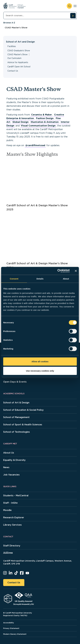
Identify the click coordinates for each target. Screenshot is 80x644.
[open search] (69, 6)
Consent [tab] (14, 279)
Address (8, 553)
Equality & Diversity (14, 460)
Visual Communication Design (38, 126)
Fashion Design (45, 118)
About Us (9, 453)
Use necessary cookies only (40, 371)
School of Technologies (17, 432)
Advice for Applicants (18, 62)
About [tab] (66, 279)
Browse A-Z (9, 23)
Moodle (7, 510)
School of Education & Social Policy (23, 410)
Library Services (12, 525)
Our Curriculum (14, 58)
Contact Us (13, 71)
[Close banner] (76, 271)
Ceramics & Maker (42, 115)
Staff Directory (12, 546)
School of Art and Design (20, 42)
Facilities (12, 46)
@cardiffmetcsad (35, 145)
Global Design (20, 122)
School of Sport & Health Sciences (23, 425)
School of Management (16, 417)
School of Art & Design (16, 403)
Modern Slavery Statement (15, 634)
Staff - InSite (10, 503)
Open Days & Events (15, 382)
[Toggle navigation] (75, 6)
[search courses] (73, 16)
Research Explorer (14, 517)
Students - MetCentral (16, 496)
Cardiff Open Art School (19, 67)
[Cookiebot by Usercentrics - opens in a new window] (57, 271)
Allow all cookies (40, 361)
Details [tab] (40, 279)
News (6, 467)
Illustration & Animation (45, 122)
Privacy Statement (11, 628)
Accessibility (9, 623)
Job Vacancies (11, 475)
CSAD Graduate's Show (19, 51)
